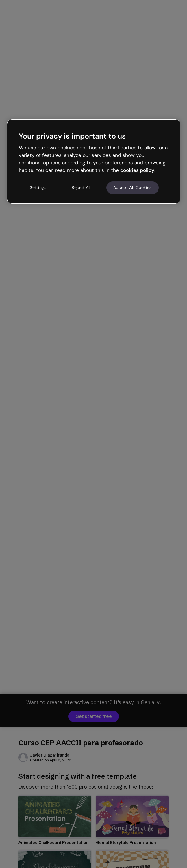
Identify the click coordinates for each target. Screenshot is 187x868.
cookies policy (137, 170)
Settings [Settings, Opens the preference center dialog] (38, 187)
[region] (94, 161)
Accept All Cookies (133, 187)
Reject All (81, 187)
